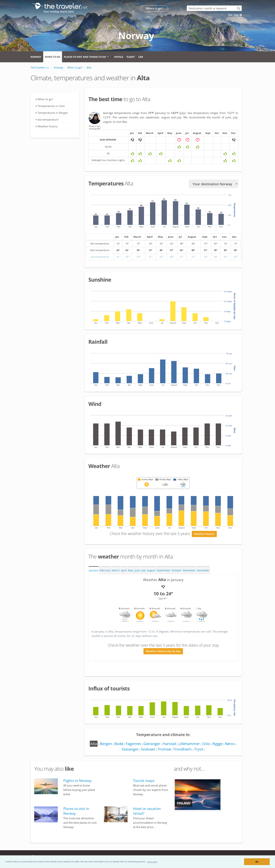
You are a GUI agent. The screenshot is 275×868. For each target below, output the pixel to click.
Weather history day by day (163, 653)
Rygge (226, 745)
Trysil (206, 751)
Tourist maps (144, 782)
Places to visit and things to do (85, 57)
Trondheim (189, 751)
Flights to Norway (77, 782)
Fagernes (139, 745)
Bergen (110, 745)
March (116, 572)
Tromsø (170, 751)
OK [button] (257, 862)
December (203, 572)
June (137, 572)
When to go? (45, 99)
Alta (98, 745)
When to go (53, 57)
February (105, 572)
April (124, 572)
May (131, 572)
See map (235, 15)
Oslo (214, 745)
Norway (36, 57)
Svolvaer (154, 751)
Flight (131, 57)
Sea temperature (48, 119)
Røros (119, 751)
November (189, 572)
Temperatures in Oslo (51, 106)
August (151, 572)
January (94, 572)
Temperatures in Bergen (53, 113)
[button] (152, 862)
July (143, 572)
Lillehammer (196, 745)
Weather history (204, 535)
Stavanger (135, 751)
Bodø (124, 745)
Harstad (176, 745)
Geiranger (158, 745)
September (164, 572)
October (177, 572)
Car (141, 57)
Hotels (119, 57)
